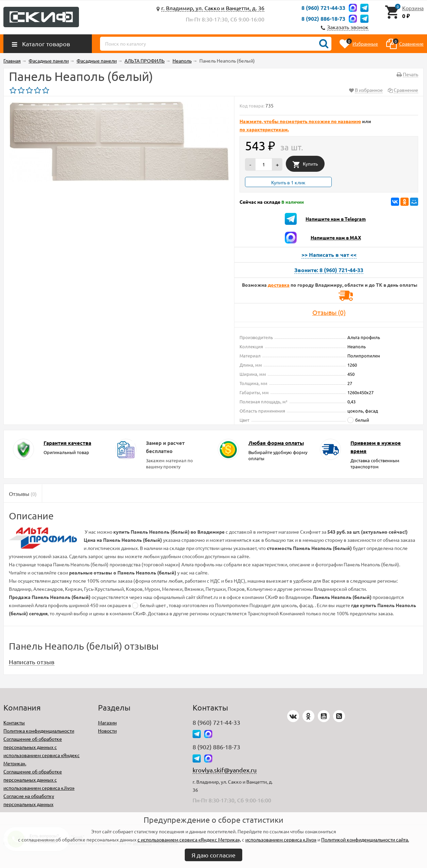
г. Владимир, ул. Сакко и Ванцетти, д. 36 (213, 8)
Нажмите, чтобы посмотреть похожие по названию (300, 121)
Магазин (107, 722)
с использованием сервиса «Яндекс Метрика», (189, 839)
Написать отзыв (32, 662)
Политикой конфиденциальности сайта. (365, 839)
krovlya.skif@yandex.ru (225, 770)
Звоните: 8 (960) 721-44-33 (329, 270)
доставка (279, 285)
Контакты (14, 722)
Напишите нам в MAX (336, 237)
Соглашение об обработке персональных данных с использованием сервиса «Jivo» (39, 780)
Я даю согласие (213, 855)
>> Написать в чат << (329, 255)
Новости (107, 731)
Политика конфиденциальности (39, 731)
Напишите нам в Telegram (336, 219)
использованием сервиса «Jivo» (281, 839)
